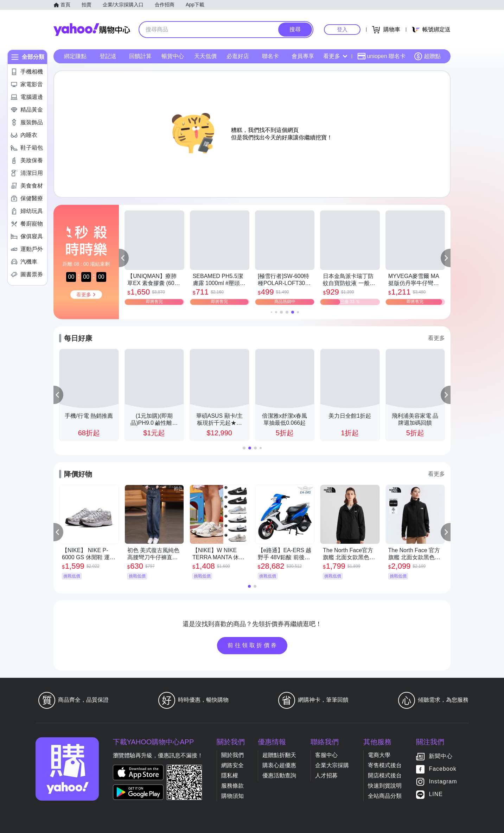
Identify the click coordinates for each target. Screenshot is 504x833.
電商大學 (379, 755)
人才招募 (326, 775)
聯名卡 (270, 56)
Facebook (442, 769)
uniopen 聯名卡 (381, 56)
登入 (342, 29)
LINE (436, 794)
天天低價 (205, 56)
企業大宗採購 (332, 765)
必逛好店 (238, 56)
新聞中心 (441, 756)
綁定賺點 (75, 56)
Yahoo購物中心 (92, 30)
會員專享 (303, 56)
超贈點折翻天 (279, 755)
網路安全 (232, 765)
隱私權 (230, 775)
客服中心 (326, 755)
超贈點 (427, 56)
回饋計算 (140, 56)
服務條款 (232, 786)
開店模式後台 (385, 775)
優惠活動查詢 (279, 775)
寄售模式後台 (385, 765)
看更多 (335, 56)
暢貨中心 (173, 56)
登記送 (108, 56)
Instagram (443, 782)
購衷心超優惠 (279, 765)
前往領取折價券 (253, 645)
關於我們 (232, 755)
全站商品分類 (385, 796)
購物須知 (232, 796)
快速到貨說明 (385, 786)
